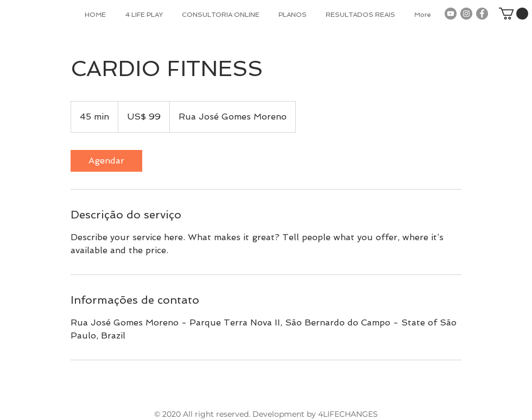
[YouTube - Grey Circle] (451, 14)
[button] (514, 14)
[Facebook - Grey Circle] (482, 14)
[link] (106, 161)
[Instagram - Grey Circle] (466, 14)
